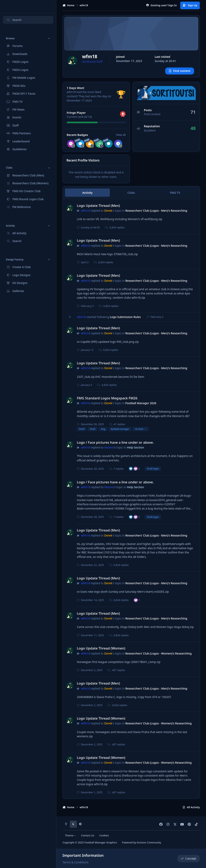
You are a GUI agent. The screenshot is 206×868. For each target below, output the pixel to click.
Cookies (104, 835)
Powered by (141, 843)
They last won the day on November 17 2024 (89, 101)
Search (14, 20)
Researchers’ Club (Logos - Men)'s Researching (156, 213)
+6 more (140, 431)
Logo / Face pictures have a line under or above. (115, 445)
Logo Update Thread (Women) (101, 651)
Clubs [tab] (131, 195)
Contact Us (88, 835)
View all (121, 137)
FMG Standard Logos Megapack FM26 (107, 401)
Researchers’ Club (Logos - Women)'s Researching (159, 656)
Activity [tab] (87, 195)
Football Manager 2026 (141, 406)
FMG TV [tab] (175, 195)
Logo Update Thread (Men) (98, 208)
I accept (188, 858)
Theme (71, 835)
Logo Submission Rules (125, 320)
